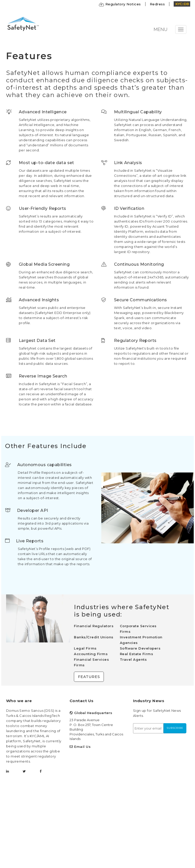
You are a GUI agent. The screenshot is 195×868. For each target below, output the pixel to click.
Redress (157, 4)
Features (89, 677)
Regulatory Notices (120, 4)
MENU (160, 29)
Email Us (82, 747)
